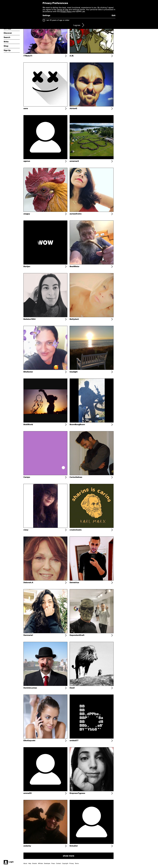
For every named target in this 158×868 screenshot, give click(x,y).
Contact (59, 864)
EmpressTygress (77, 793)
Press (53, 864)
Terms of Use (63, 10)
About (25, 864)
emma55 (28, 793)
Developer (47, 864)
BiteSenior (28, 372)
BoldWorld (28, 425)
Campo (27, 477)
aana (26, 109)
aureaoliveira (76, 214)
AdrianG (73, 109)
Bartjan (27, 267)
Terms (77, 864)
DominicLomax (30, 688)
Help (30, 864)
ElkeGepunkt (29, 741)
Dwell (72, 688)
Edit (114, 16)
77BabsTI (28, 56)
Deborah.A (28, 583)
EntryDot (74, 846)
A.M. (72, 56)
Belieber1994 (29, 319)
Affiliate (40, 864)
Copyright (65, 864)
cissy (26, 530)
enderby (27, 846)
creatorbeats (76, 530)
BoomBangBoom (77, 425)
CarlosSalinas (76, 477)
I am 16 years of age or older (58, 20)
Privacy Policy (66, 12)
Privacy (72, 864)
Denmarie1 (28, 635)
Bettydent (74, 319)
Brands (35, 864)
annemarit (74, 161)
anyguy (27, 214)
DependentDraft (77, 635)
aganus (27, 161)
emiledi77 (74, 741)
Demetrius (74, 583)
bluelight (74, 372)
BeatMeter (74, 267)
